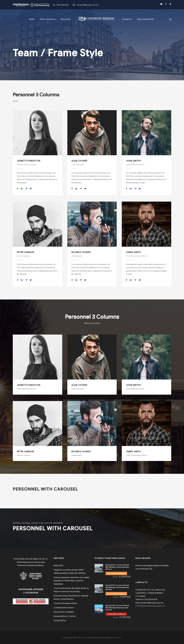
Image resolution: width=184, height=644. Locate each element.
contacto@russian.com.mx (87, 5)
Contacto (127, 19)
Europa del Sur (60, 620)
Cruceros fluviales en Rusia (65, 603)
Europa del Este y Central (65, 616)
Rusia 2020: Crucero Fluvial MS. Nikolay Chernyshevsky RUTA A (117, 567)
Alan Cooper (79, 161)
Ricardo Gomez (81, 252)
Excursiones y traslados (64, 612)
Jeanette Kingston (29, 161)
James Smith (133, 252)
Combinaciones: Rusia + (64, 608)
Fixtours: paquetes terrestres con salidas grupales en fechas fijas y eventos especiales (72, 581)
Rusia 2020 (58, 565)
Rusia (32, 19)
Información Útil (145, 19)
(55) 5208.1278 (63, 5)
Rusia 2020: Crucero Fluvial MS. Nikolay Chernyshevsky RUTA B (117, 587)
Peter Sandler (25, 252)
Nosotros (66, 19)
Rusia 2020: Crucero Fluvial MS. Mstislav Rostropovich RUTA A (117, 608)
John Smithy (133, 161)
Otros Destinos (48, 19)
